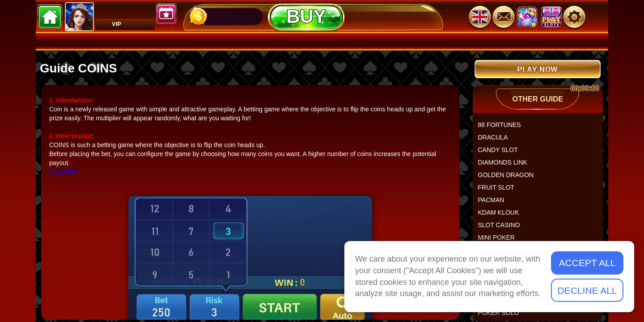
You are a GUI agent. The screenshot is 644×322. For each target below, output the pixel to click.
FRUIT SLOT (500, 191)
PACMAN (495, 203)
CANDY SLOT (502, 153)
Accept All (587, 263)
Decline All (587, 290)
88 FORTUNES (503, 128)
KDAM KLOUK (502, 216)
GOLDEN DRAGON (509, 178)
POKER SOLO (502, 316)
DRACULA (497, 141)
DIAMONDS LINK (506, 166)
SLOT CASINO (503, 229)
